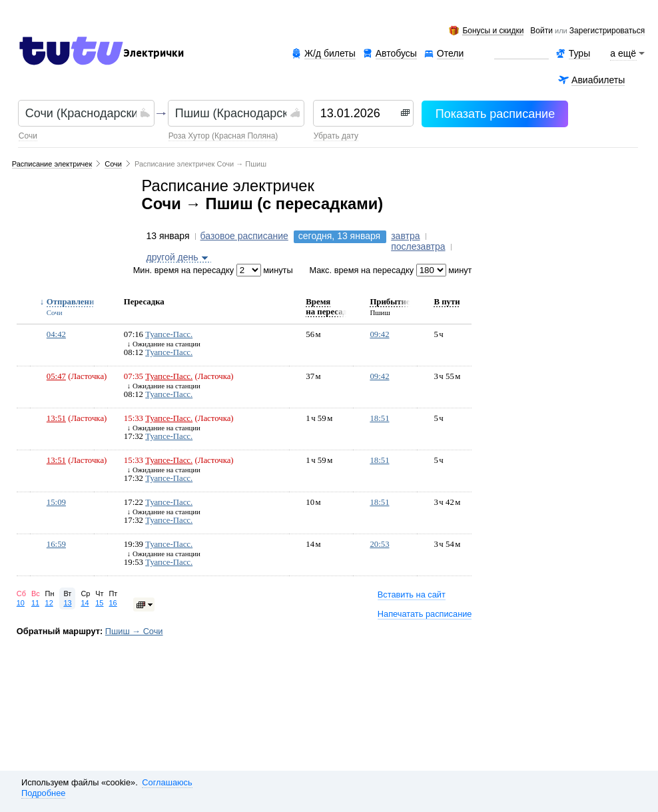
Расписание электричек (52, 164)
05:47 (56, 376)
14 (85, 603)
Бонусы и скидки (493, 31)
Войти (541, 31)
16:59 (56, 544)
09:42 (379, 334)
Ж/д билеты (330, 53)
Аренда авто (521, 54)
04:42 (56, 334)
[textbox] (81, 113)
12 (49, 603)
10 (21, 603)
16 (113, 603)
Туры (579, 53)
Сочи (28, 136)
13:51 (56, 418)
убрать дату (336, 136)
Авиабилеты (598, 80)
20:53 (379, 544)
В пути (447, 302)
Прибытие (390, 302)
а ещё (623, 53)
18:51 (379, 418)
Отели (450, 54)
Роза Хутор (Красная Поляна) (223, 136)
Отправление (72, 302)
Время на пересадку (331, 307)
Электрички (154, 53)
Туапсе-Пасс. (169, 334)
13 (67, 603)
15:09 (56, 502)
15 (99, 603)
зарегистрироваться (607, 31)
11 (35, 603)
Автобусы (396, 53)
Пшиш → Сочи (134, 631)
